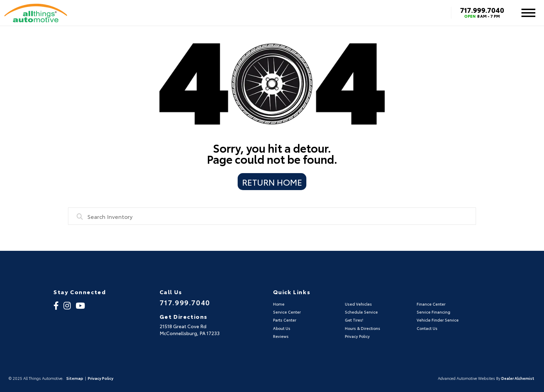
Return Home (272, 182)
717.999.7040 (482, 10)
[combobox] (272, 216)
